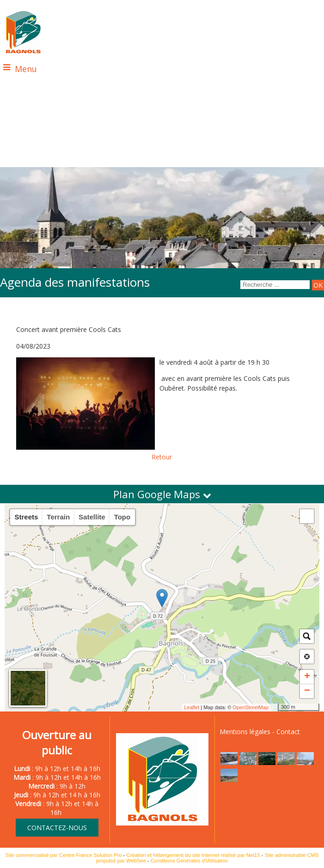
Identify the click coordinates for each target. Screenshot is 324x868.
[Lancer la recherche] (318, 285)
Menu (26, 69)
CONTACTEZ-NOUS (57, 828)
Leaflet (192, 707)
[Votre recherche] (275, 285)
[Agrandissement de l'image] (229, 763)
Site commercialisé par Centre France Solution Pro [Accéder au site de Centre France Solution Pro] (64, 855)
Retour (162, 457)
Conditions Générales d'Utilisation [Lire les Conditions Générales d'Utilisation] (190, 861)
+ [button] (307, 677)
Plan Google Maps (162, 494)
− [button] (307, 691)
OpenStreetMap (251, 707)
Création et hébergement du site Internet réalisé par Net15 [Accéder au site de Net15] (193, 855)
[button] (307, 516)
